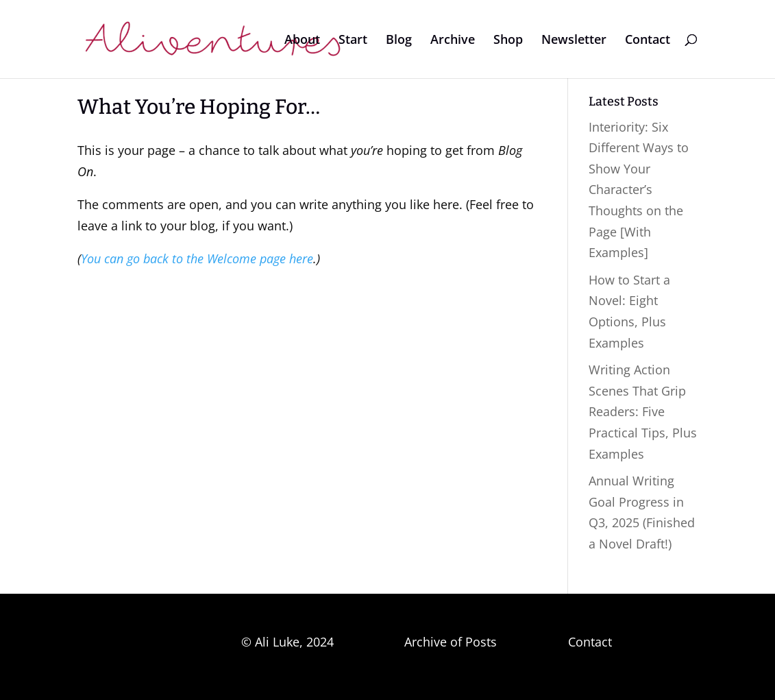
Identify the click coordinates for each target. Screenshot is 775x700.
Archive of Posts (451, 642)
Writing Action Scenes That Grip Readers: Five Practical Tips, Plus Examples (643, 411)
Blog (399, 41)
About (302, 41)
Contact (648, 41)
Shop (508, 41)
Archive (453, 41)
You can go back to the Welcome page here (197, 258)
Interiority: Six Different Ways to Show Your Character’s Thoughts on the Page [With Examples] (639, 190)
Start (353, 41)
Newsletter (574, 41)
